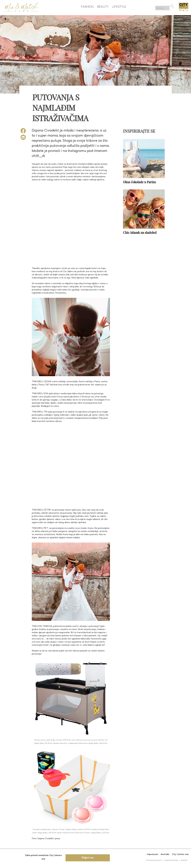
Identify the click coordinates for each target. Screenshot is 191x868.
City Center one (180, 854)
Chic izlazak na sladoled (140, 232)
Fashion (86, 7)
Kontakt (165, 854)
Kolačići (184, 860)
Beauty (102, 7)
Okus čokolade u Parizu (139, 182)
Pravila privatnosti (154, 860)
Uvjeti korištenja (171, 860)
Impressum (153, 854)
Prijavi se (90, 858)
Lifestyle (118, 7)
